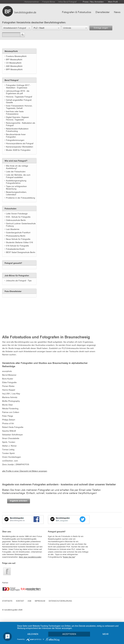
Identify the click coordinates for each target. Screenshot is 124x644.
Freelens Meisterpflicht (16, 56)
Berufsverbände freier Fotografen (16, 136)
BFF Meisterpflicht (14, 60)
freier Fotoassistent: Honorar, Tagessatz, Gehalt (19, 107)
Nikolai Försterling (10, 409)
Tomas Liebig (8, 450)
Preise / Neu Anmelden (93, 2)
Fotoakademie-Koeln (15, 249)
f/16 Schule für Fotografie (17, 246)
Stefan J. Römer (9, 446)
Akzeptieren (69, 634)
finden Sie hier (69, 557)
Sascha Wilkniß (9, 431)
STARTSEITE (7, 601)
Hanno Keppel (9, 390)
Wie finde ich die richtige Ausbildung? (17, 167)
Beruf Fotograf (12, 80)
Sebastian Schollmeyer (13, 435)
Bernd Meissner (9, 375)
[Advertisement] (16, 315)
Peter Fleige (8, 416)
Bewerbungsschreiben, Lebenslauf (16, 193)
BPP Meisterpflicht (14, 70)
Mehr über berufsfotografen (30, 557)
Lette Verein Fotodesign (17, 214)
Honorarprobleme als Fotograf (20, 144)
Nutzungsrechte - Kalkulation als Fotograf (21, 124)
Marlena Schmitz (10, 397)
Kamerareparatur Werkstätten (20, 147)
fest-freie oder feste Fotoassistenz (15, 113)
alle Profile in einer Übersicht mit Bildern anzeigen (25, 471)
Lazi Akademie (13, 229)
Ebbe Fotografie (9, 383)
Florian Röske (8, 386)
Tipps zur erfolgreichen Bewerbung (16, 188)
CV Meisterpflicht (14, 63)
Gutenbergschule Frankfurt (18, 233)
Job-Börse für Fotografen (17, 276)
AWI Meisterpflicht (14, 66)
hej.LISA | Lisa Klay (11, 394)
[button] (17, 28)
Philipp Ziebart (9, 420)
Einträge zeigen (101, 28)
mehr (106, 634)
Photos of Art (8, 424)
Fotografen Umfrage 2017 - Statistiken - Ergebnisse (18, 87)
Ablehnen (33, 634)
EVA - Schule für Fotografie (18, 217)
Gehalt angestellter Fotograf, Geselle (19, 101)
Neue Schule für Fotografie (18, 239)
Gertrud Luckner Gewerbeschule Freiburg (21, 225)
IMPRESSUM (40, 601)
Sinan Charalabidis (11, 438)
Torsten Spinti (8, 453)
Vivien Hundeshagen (12, 457)
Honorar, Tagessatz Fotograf (19, 97)
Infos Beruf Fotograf (67, 2)
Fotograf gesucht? (13, 263)
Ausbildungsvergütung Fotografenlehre (16, 182)
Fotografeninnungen (15, 140)
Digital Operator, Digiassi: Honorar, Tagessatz (18, 119)
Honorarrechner (32, 2)
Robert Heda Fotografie (13, 427)
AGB (29, 601)
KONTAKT (20, 601)
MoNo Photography (11, 401)
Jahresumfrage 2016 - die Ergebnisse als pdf (18, 92)
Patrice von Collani (11, 412)
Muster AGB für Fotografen (18, 150)
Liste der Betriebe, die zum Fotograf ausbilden (18, 176)
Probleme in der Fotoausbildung (20, 198)
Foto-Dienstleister (13, 291)
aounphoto (7, 371)
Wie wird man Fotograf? (16, 161)
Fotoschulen (10, 209)
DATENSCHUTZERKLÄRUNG (60, 601)
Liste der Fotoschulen (16, 172)
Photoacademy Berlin (16, 236)
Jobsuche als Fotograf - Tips (19, 281)
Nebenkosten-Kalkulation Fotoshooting (17, 130)
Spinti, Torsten (9, 442)
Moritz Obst (7, 405)
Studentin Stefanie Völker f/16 (19, 243)
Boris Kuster (8, 379)
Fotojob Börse (49, 2)
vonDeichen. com (10, 461)
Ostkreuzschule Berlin (16, 220)
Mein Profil (113, 2)
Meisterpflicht (11, 51)
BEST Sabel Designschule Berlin (21, 252)
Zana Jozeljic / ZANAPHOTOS (16, 465)
